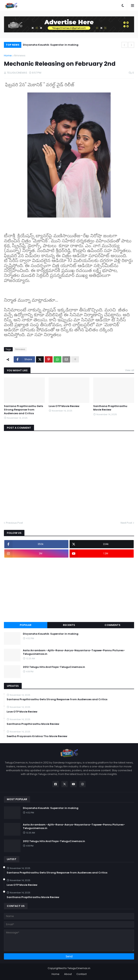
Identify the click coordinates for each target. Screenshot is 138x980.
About (68, 974)
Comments (112, 625)
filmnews (20, 56)
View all (130, 370)
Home (8, 56)
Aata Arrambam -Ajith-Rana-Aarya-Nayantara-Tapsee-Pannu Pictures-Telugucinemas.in (74, 652)
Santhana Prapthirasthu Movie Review (110, 408)
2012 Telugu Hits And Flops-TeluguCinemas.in (54, 667)
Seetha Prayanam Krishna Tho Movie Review (37, 736)
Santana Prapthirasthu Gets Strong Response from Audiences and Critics (23, 410)
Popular (26, 625)
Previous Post (14, 523)
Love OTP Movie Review (64, 406)
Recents (69, 625)
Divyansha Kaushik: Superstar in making (51, 45)
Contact (82, 974)
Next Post (126, 523)
